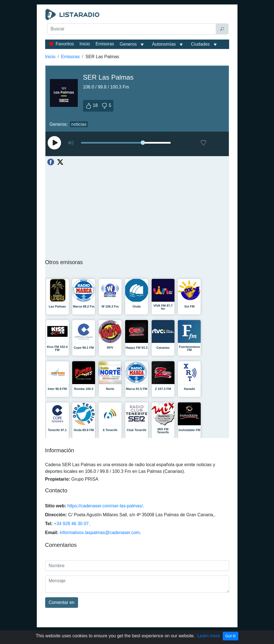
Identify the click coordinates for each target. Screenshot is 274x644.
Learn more (209, 636)
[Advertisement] (137, 49)
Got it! (230, 636)
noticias (79, 124)
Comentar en (62, 602)
